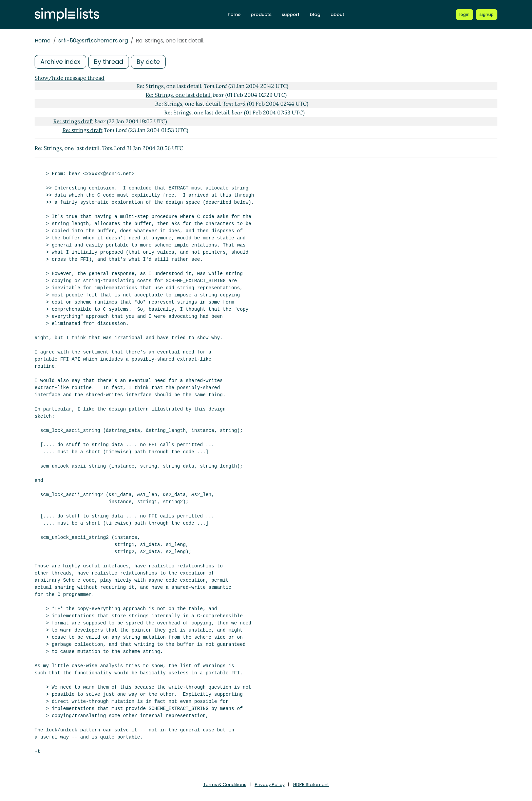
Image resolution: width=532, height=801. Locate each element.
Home (43, 41)
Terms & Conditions (225, 785)
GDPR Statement (311, 785)
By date (148, 62)
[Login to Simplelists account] (464, 15)
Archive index (60, 62)
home (234, 14)
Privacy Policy (270, 785)
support (291, 14)
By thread (109, 62)
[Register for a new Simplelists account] (487, 15)
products (261, 14)
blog (315, 14)
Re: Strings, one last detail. (179, 95)
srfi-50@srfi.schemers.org (93, 41)
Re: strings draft (73, 121)
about (337, 14)
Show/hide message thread (70, 78)
